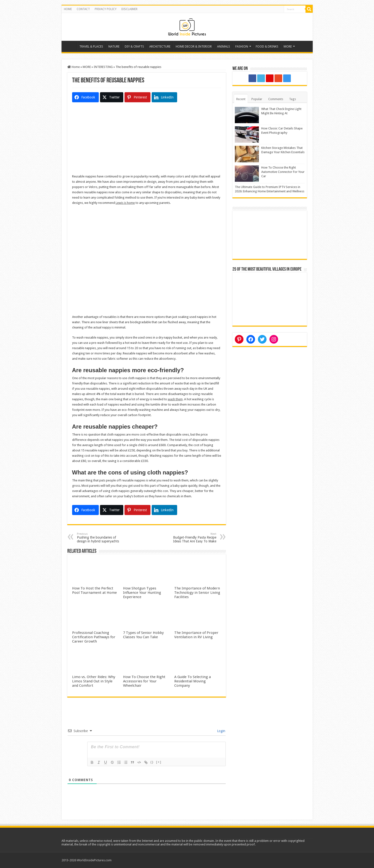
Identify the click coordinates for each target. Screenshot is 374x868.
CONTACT (83, 9)
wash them (175, 399)
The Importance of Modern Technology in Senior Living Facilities (197, 593)
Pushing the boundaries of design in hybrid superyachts (102, 538)
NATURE (114, 46)
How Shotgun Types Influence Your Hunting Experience (142, 593)
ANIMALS (224, 46)
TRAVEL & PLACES (91, 46)
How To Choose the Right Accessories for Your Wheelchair (144, 681)
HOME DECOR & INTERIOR (194, 46)
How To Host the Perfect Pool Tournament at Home (94, 590)
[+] (159, 762)
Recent (241, 99)
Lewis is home (125, 203)
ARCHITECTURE (160, 46)
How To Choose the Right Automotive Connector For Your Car (283, 172)
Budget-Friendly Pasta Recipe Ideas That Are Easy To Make (192, 538)
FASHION (242, 46)
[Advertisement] (147, 140)
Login (221, 731)
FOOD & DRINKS (267, 46)
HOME (68, 9)
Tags (293, 99)
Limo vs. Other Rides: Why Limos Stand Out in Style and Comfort (94, 681)
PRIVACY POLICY (106, 9)
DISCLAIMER (129, 9)
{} (152, 762)
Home (70, 46)
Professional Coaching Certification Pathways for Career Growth (94, 637)
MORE (288, 46)
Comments (276, 99)
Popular (257, 99)
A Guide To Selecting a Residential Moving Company (193, 681)
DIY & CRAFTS (134, 46)
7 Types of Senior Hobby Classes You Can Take (143, 635)
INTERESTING (103, 67)
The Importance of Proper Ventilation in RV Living (196, 635)
